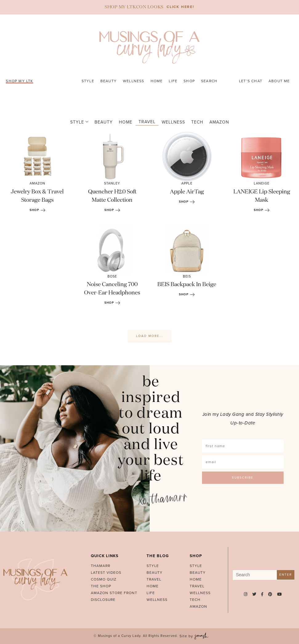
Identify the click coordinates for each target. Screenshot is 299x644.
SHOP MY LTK (19, 81)
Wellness (134, 81)
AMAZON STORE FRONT (114, 593)
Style (88, 81)
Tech (195, 122)
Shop (189, 81)
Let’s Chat (251, 81)
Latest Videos (106, 573)
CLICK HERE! (180, 7)
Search (209, 81)
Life (173, 81)
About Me (279, 81)
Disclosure (103, 600)
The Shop (101, 586)
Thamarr (101, 566)
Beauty (109, 81)
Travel (145, 122)
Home (157, 81)
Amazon (217, 122)
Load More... (150, 336)
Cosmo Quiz (104, 579)
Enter (286, 575)
